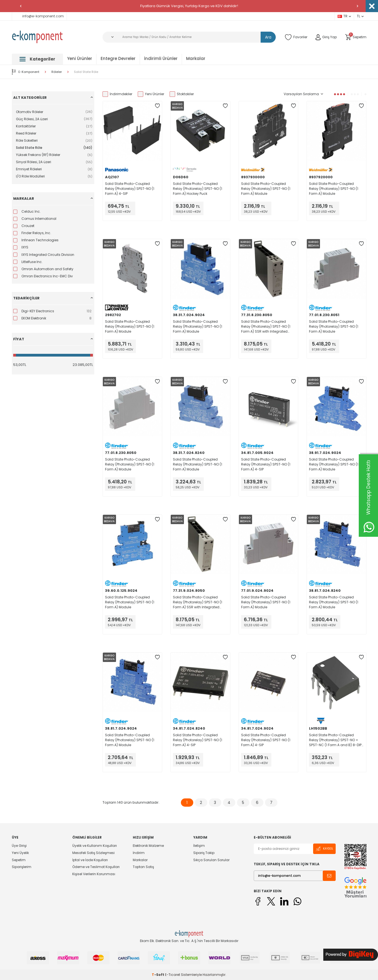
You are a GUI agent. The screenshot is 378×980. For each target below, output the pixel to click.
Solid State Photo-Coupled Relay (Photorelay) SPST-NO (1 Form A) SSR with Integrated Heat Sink (266, 327)
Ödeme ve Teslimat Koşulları (96, 867)
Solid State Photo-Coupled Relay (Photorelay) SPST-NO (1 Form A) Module (266, 189)
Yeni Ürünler (80, 58)
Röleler (57, 72)
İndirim (139, 853)
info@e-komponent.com (39, 16)
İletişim (199, 846)
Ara (268, 37)
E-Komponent (26, 72)
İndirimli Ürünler (161, 58)
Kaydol (324, 849)
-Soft (158, 975)
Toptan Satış (143, 867)
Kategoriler (37, 59)
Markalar (196, 58)
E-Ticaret (173, 975)
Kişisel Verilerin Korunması (94, 874)
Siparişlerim (22, 867)
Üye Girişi (19, 846)
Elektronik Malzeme (148, 846)
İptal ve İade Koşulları (90, 860)
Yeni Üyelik (20, 853)
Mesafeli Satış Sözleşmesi (93, 853)
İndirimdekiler (117, 94)
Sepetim (19, 860)
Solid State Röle (86, 72)
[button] (21, 6)
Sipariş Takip (204, 853)
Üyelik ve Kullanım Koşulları (95, 846)
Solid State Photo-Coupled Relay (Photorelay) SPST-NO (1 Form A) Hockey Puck (198, 189)
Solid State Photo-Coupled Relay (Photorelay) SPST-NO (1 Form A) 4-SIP (130, 189)
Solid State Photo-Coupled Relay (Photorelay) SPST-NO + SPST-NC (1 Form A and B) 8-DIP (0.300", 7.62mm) (335, 740)
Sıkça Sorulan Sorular (211, 860)
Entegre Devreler (118, 58)
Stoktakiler (182, 94)
